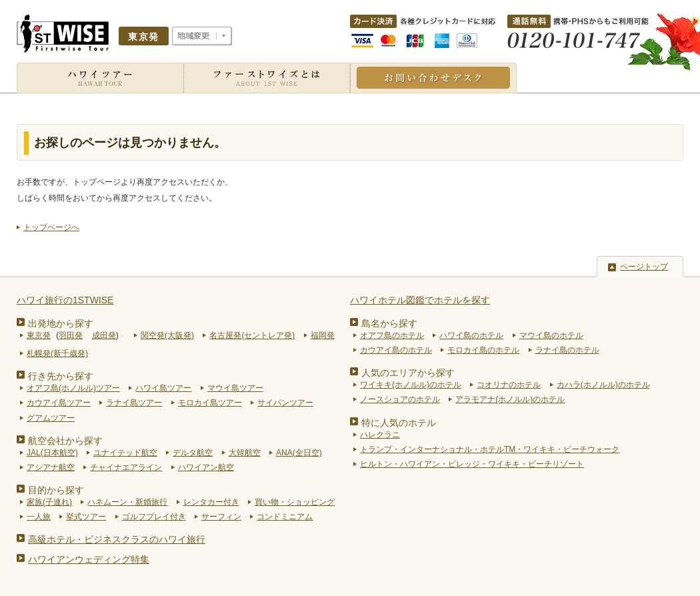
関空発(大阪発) (167, 335)
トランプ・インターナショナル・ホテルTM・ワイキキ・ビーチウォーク (490, 449)
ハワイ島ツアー (163, 388)
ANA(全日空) (299, 453)
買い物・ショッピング (295, 502)
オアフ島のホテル (392, 335)
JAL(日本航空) (52, 453)
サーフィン (221, 517)
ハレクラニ (380, 435)
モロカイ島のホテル (483, 350)
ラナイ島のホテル (567, 350)
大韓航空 (245, 453)
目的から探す (56, 490)
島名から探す (389, 323)
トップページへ (51, 227)
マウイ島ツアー (235, 388)
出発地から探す (61, 323)
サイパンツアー (285, 403)
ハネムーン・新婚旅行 (127, 502)
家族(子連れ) (49, 502)
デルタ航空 (193, 453)
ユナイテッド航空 (125, 453)
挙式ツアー (86, 517)
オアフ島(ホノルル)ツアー (73, 388)
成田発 (104, 335)
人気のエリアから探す (408, 373)
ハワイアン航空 (206, 467)
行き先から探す (61, 376)
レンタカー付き (211, 502)
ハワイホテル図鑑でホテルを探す (420, 300)
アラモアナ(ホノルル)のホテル (510, 399)
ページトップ (644, 267)
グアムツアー (51, 418)
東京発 (39, 335)
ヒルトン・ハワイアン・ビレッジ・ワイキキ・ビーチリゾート (472, 464)
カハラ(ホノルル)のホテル (603, 385)
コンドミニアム (285, 517)
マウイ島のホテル (551, 335)
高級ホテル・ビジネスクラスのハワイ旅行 (117, 539)
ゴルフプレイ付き (154, 517)
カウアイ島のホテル (396, 350)
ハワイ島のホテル (471, 335)
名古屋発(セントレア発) (252, 335)
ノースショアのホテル (400, 399)
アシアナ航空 (51, 467)
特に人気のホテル (399, 423)
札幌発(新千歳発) (57, 353)
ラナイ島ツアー (134, 403)
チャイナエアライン (126, 467)
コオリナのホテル (509, 385)
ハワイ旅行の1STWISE (65, 300)
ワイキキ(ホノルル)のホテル (411, 385)
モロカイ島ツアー (210, 403)
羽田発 (71, 335)
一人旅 (39, 517)
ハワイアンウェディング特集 (89, 559)
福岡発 (323, 335)
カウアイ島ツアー (59, 403)
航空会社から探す (65, 441)
